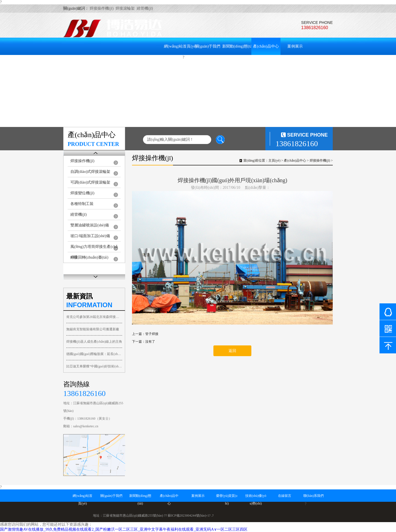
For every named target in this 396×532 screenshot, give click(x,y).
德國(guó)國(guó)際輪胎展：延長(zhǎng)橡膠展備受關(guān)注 (94, 354)
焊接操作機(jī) (82, 161)
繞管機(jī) (79, 214)
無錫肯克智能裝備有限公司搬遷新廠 (93, 329)
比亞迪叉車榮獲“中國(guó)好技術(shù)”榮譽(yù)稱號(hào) (94, 366)
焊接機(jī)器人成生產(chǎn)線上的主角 (94, 342)
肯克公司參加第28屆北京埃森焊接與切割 (94, 317)
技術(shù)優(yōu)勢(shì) (115, 64)
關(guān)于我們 (208, 46)
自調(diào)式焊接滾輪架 (90, 172)
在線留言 (139, 64)
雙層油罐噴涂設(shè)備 (90, 225)
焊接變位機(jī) (82, 193)
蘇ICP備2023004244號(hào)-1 (188, 516)
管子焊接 (152, 334)
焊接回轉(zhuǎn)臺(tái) (89, 257)
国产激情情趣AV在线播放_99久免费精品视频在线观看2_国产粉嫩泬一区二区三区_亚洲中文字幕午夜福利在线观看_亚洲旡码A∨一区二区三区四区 (124, 529)
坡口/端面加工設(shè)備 (90, 236)
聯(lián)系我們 (168, 64)
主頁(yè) (274, 160)
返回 (232, 351)
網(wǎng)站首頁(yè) (180, 46)
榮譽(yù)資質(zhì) (81, 64)
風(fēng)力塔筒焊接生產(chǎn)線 (94, 248)
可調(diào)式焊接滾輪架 (90, 182)
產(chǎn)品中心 (266, 46)
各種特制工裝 (82, 204)
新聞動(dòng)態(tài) (238, 46)
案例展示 (295, 46)
